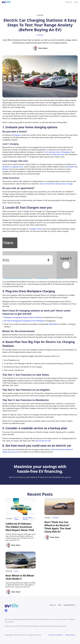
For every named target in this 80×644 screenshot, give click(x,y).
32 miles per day (57, 154)
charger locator (36, 229)
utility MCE (53, 324)
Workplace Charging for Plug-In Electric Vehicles (23, 317)
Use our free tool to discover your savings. (56, 184)
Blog (76, 2)
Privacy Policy (70, 635)
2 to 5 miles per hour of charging (56, 152)
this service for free (43, 441)
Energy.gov (17, 135)
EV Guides (40, 35)
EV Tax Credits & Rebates (28, 518)
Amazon (71, 167)
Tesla (16, 571)
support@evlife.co (69, 605)
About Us (69, 2)
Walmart (6, 169)
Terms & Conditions (56, 635)
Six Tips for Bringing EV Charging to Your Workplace (24, 321)
